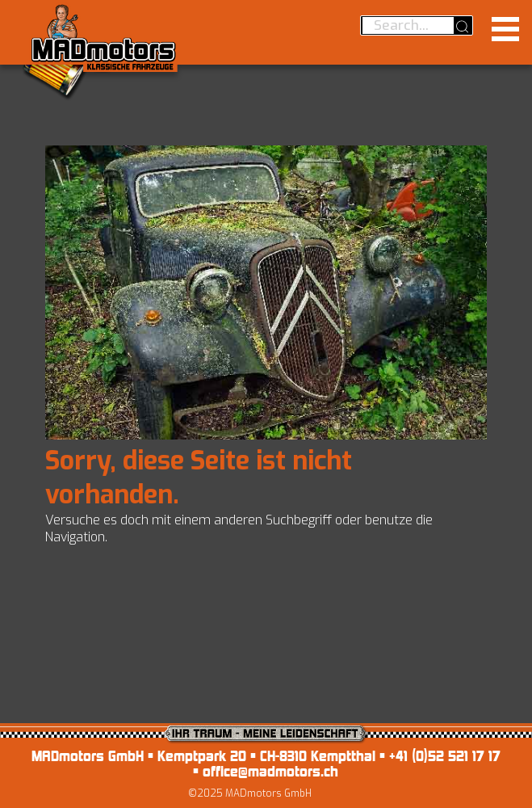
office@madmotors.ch (270, 771)
